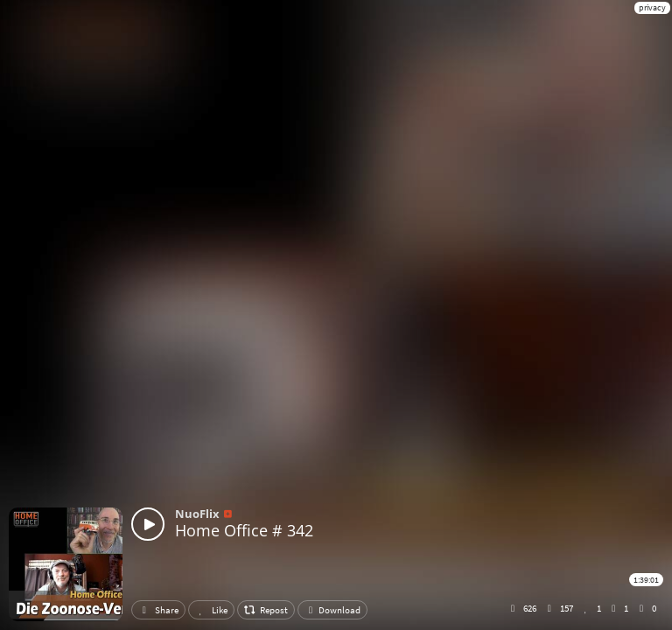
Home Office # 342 (244, 530)
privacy (652, 7)
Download (332, 610)
